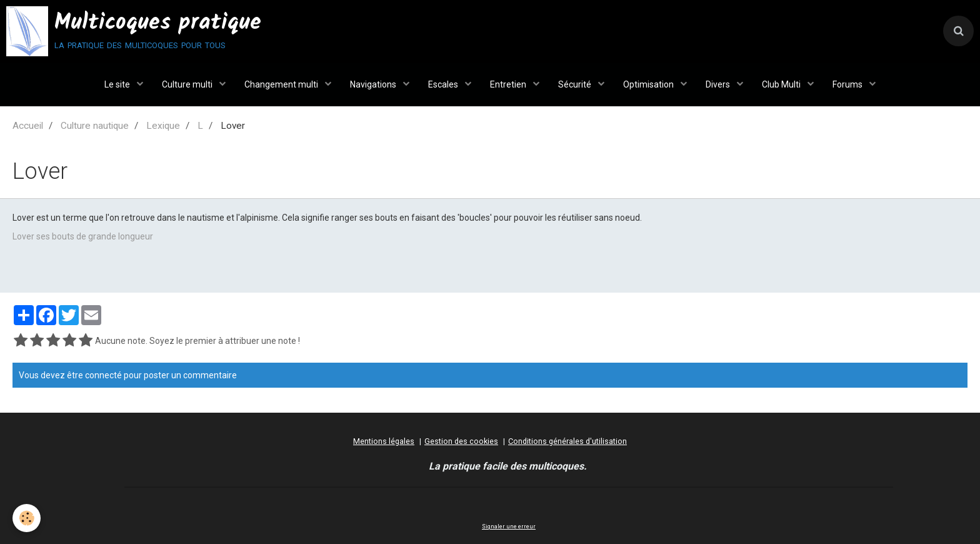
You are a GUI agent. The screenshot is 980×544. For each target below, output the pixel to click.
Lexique (163, 126)
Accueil (28, 126)
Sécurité (576, 84)
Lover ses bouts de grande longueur (83, 236)
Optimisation (649, 84)
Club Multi (782, 84)
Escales (444, 84)
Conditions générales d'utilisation (567, 441)
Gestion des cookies (461, 441)
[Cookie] (27, 518)
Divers (719, 84)
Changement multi (282, 84)
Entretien (509, 84)
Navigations (374, 84)
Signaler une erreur (509, 526)
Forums (848, 84)
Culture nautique (95, 126)
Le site (118, 84)
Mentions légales (384, 441)
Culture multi (188, 84)
